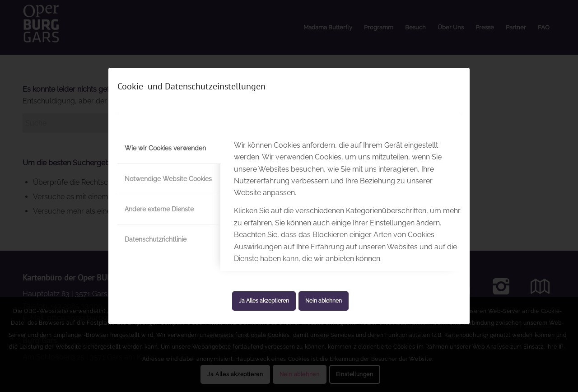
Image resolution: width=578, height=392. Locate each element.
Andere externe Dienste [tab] (159, 209)
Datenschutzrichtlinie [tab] (156, 239)
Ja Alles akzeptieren (264, 301)
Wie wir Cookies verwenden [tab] (165, 148)
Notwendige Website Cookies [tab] (168, 179)
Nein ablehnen (324, 301)
